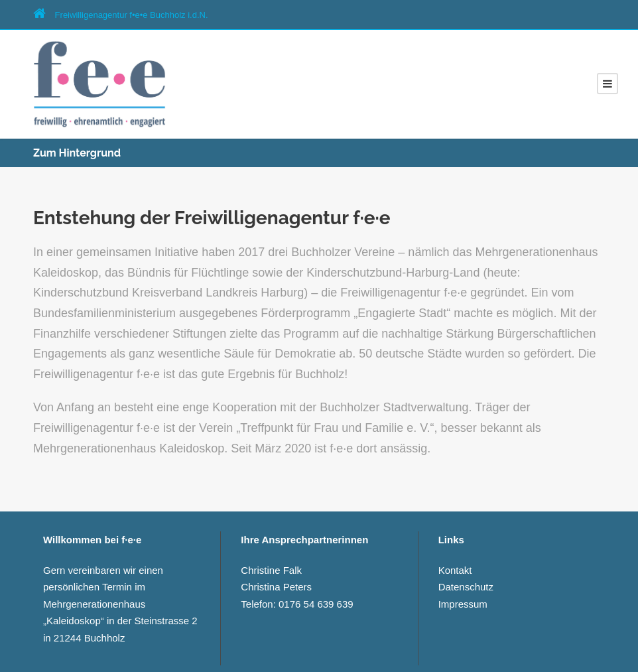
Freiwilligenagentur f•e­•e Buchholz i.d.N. (121, 15)
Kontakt (455, 570)
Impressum (463, 604)
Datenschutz (466, 587)
